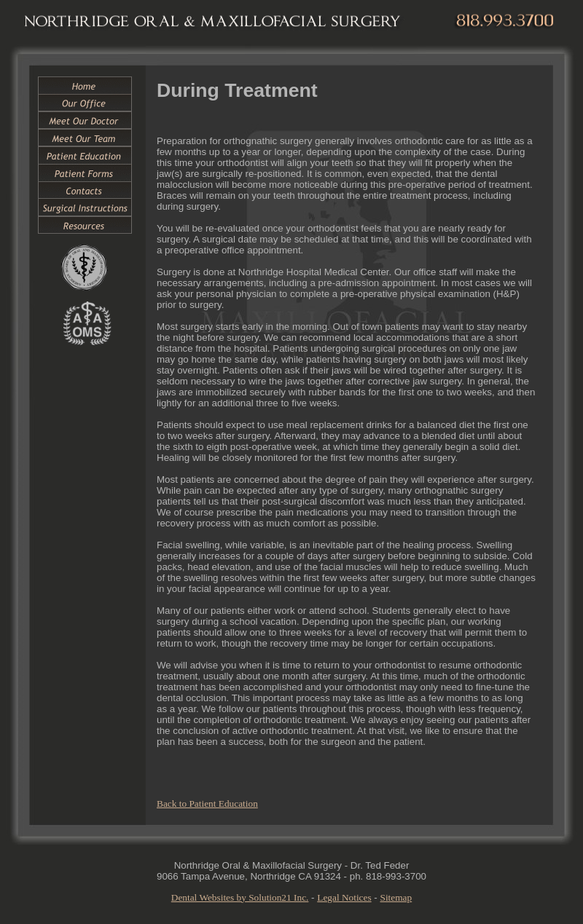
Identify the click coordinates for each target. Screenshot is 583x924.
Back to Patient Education (207, 803)
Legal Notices (344, 897)
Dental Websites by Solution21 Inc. (240, 897)
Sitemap (396, 897)
